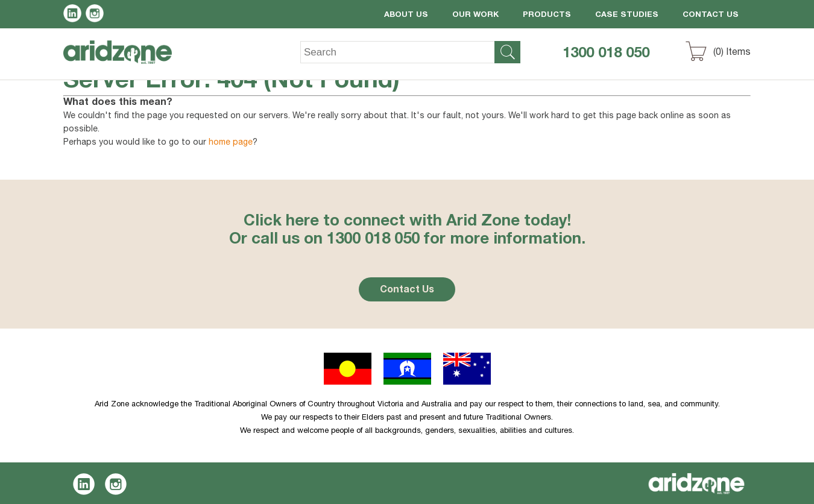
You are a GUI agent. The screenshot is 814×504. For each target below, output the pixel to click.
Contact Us (711, 15)
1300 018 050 (606, 54)
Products (547, 15)
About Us (406, 15)
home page (231, 143)
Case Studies (627, 15)
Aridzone (128, 61)
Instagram (97, 15)
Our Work (475, 15)
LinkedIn (74, 15)
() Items (732, 53)
